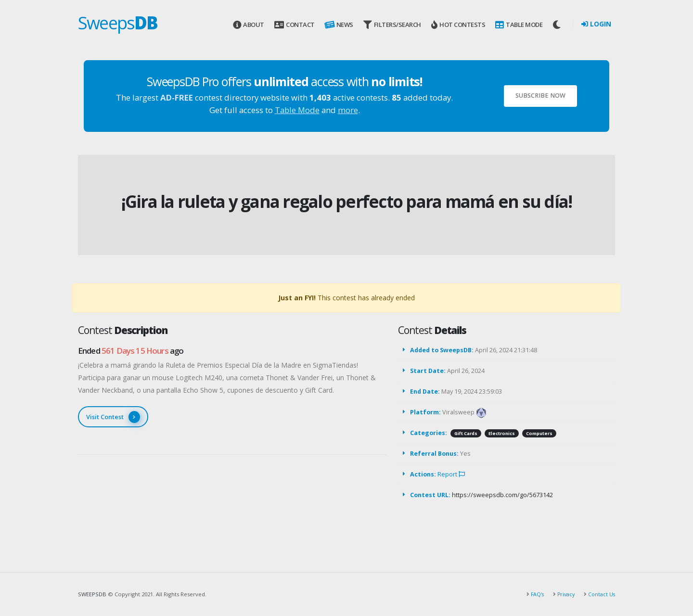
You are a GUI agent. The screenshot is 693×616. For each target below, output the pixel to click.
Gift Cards (466, 433)
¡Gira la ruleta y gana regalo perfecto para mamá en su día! (347, 201)
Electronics (502, 433)
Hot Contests (458, 25)
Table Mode (519, 25)
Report (451, 474)
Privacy (564, 594)
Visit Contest (113, 417)
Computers (539, 433)
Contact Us (600, 594)
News (338, 25)
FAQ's (534, 594)
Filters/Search (392, 25)
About (249, 25)
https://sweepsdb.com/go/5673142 (502, 495)
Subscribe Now (540, 96)
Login (596, 24)
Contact (294, 25)
